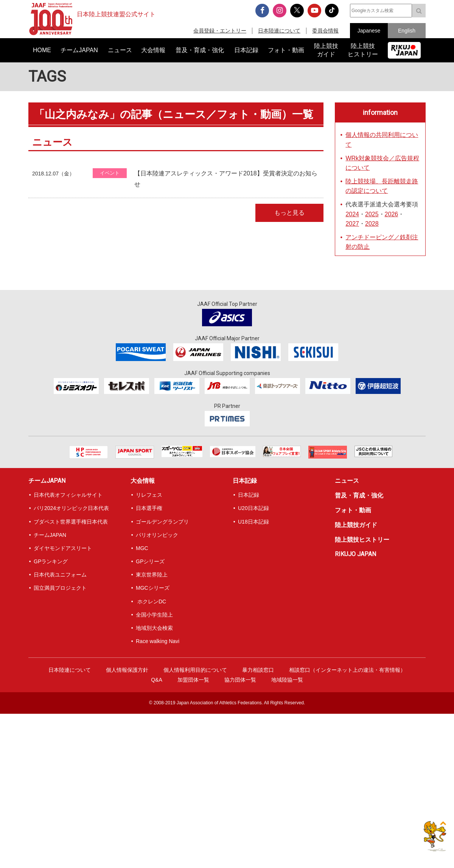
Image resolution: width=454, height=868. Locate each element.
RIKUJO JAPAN (355, 554)
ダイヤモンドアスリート (63, 548)
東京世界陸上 (152, 575)
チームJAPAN (47, 481)
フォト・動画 (353, 510)
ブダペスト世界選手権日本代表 (71, 522)
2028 (372, 224)
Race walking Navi (158, 641)
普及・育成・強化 (359, 495)
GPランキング (51, 561)
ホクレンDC (151, 601)
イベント (110, 173)
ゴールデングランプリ (162, 522)
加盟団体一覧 (193, 680)
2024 (352, 214)
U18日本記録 (253, 522)
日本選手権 (149, 508)
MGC (142, 548)
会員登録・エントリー (220, 31)
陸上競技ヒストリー (362, 540)
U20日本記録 (253, 508)
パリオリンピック (157, 535)
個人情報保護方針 (127, 670)
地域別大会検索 (154, 628)
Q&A (157, 680)
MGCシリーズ (153, 588)
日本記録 (245, 481)
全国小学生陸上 (154, 615)
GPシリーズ (150, 561)
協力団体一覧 (240, 680)
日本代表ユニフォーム (60, 575)
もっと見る (289, 213)
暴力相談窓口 (258, 670)
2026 (392, 214)
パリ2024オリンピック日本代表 (71, 508)
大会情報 (143, 481)
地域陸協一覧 (287, 680)
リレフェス (149, 495)
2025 (372, 214)
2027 (352, 224)
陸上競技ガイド (356, 525)
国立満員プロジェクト (60, 588)
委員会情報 (325, 31)
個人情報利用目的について (195, 670)
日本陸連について (279, 31)
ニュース (347, 481)
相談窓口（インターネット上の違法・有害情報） (347, 670)
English (407, 31)
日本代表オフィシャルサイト (68, 495)
